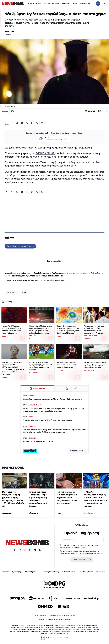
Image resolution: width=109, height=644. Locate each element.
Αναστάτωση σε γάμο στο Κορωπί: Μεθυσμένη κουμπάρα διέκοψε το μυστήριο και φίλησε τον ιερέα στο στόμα (94, 331)
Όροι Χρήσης (17, 572)
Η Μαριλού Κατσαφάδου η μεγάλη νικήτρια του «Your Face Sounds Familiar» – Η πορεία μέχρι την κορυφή (95, 499)
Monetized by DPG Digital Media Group (62, 615)
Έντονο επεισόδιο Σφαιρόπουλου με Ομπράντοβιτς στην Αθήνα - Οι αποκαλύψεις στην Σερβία (39, 499)
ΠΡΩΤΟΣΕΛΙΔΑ (85, 4)
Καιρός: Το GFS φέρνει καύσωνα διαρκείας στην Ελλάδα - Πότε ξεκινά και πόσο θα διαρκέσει (12, 329)
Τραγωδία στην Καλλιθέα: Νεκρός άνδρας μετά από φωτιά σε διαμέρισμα (67, 365)
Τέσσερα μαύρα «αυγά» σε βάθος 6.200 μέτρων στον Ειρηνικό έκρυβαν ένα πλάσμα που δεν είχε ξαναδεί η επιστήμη (54, 410)
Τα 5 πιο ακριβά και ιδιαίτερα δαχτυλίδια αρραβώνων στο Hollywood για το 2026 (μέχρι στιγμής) (67, 497)
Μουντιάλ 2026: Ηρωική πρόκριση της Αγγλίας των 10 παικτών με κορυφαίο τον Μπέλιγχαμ (41, 366)
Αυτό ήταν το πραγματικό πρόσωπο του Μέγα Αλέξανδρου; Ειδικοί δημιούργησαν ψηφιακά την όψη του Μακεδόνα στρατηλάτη (13, 368)
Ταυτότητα (5, 572)
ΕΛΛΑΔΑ (47, 4)
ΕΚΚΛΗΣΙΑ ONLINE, (45, 153)
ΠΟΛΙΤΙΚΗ (56, 4)
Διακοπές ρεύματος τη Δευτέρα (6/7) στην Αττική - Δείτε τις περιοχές (53, 399)
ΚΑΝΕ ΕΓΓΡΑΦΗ (82, 560)
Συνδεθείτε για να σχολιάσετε (20, 246)
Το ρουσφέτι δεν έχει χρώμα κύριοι (38, 441)
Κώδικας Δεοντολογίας (51, 572)
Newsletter (22, 280)
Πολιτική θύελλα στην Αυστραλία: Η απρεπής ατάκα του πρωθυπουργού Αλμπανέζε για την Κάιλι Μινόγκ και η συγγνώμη (54, 431)
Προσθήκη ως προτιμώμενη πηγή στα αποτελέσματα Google (54, 139)
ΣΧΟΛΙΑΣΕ (90, 111)
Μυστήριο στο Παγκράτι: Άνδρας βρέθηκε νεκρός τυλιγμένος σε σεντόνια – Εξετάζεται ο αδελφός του (13, 499)
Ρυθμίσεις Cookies (69, 572)
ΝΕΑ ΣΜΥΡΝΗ (11, 293)
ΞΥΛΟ (24, 293)
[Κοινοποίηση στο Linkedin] (32, 123)
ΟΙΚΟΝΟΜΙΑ (66, 4)
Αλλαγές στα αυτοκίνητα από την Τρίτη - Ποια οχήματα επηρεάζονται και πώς (95, 365)
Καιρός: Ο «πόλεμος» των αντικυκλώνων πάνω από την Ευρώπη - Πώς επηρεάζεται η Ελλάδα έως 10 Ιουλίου (68, 329)
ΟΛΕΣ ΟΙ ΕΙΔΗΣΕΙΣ (35, 4)
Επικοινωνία (100, 572)
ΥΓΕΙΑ (75, 4)
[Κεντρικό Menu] (105, 4)
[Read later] (106, 111)
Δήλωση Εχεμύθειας (32, 572)
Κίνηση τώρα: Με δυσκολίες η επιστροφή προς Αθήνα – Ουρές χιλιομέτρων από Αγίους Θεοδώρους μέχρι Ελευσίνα (41, 331)
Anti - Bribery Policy (86, 572)
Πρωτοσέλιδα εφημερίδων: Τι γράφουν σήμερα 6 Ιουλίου (48, 420)
